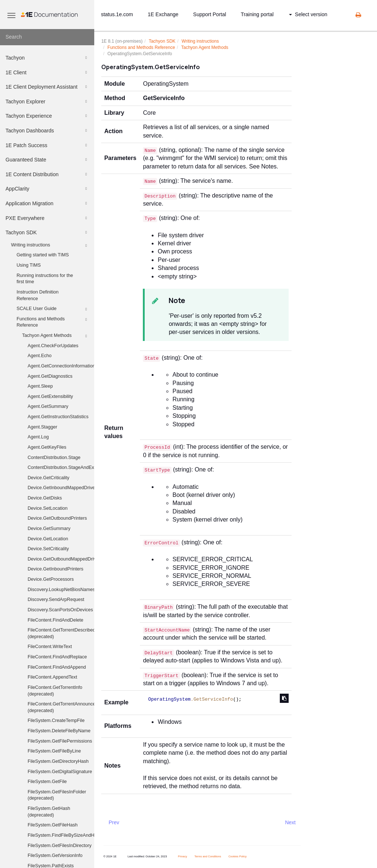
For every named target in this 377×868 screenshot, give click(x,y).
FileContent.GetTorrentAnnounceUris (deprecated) (61, 707)
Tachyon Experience (47, 116)
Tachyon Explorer (47, 102)
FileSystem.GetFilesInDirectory (60, 846)
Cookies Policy (237, 856)
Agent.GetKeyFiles (47, 447)
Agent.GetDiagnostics (50, 376)
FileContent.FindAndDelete (55, 620)
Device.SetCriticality (48, 549)
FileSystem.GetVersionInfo (55, 855)
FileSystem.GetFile (47, 782)
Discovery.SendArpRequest (56, 600)
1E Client (47, 72)
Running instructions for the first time (45, 279)
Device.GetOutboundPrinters (57, 518)
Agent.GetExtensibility (50, 396)
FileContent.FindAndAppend (57, 667)
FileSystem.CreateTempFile (56, 721)
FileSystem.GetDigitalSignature (60, 772)
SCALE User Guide (53, 309)
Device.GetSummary (49, 529)
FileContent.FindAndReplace (57, 657)
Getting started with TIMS (43, 255)
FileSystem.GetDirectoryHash (58, 761)
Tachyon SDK (47, 232)
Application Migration (47, 203)
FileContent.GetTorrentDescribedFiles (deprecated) (61, 633)
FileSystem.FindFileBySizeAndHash (61, 835)
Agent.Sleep (40, 386)
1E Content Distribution (47, 174)
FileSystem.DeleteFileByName (59, 731)
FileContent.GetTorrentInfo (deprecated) (55, 691)
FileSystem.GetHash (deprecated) (49, 812)
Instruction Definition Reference (38, 295)
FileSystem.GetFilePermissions (60, 741)
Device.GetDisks (45, 498)
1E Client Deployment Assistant (47, 87)
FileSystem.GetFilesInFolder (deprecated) (57, 795)
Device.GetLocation (48, 539)
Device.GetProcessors (51, 579)
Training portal (257, 14)
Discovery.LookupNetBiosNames (61, 590)
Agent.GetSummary (48, 406)
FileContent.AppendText (52, 677)
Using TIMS (29, 265)
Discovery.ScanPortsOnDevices (60, 610)
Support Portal (210, 14)
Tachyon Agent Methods (56, 336)
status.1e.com (117, 14)
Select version (308, 14)
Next (290, 822)
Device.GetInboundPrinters (55, 569)
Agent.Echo (40, 356)
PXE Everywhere (47, 218)
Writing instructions (50, 246)
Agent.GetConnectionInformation (61, 366)
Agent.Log (38, 437)
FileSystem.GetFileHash (53, 825)
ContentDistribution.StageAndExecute (61, 467)
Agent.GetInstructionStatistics (58, 417)
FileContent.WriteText (50, 647)
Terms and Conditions (208, 856)
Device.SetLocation (48, 508)
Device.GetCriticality (48, 478)
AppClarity (47, 189)
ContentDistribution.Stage (54, 458)
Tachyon (47, 58)
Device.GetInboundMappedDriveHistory (61, 488)
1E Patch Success (47, 145)
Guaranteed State (47, 160)
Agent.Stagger (43, 427)
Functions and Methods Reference (53, 322)
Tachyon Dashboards (47, 131)
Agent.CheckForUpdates (53, 346)
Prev (114, 822)
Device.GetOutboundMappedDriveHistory (61, 559)
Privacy (182, 856)
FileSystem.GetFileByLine (54, 751)
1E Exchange (163, 14)
